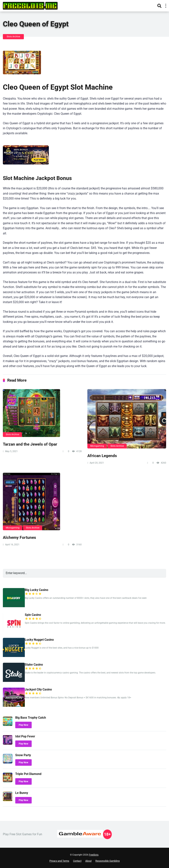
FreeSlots (94, 855)
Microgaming (97, 446)
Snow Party (23, 755)
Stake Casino (34, 665)
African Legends (102, 456)
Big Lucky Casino (37, 590)
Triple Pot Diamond (28, 774)
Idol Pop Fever (25, 736)
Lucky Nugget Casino (39, 640)
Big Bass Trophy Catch (31, 718)
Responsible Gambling (107, 861)
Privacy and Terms (59, 861)
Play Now (23, 725)
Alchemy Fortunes (19, 537)
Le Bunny (22, 793)
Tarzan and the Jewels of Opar (30, 444)
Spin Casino (33, 615)
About (88, 861)
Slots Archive (13, 37)
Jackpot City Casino (38, 689)
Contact (77, 861)
